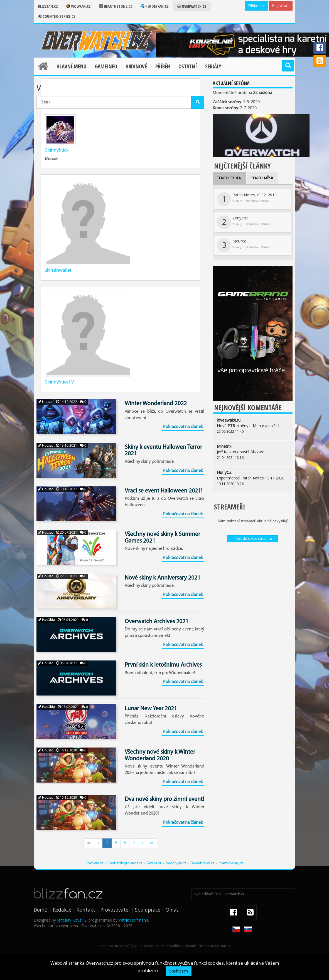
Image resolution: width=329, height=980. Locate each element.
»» (152, 843)
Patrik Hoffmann (133, 920)
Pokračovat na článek (183, 427)
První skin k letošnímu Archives (163, 665)
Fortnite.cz (94, 863)
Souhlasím (179, 971)
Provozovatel (115, 910)
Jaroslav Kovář (70, 920)
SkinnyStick (57, 150)
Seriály (213, 66)
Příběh (163, 66)
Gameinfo (106, 66)
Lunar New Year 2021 (151, 709)
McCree (243, 245)
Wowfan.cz (78, 6)
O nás (172, 910)
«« (89, 843)
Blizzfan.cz (48, 6)
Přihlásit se (256, 6)
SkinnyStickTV (60, 382)
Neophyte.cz (176, 863)
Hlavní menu (72, 66)
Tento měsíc (262, 178)
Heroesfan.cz (155, 6)
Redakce (62, 910)
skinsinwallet (58, 270)
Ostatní (188, 66)
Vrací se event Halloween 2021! (164, 491)
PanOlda (46, 620)
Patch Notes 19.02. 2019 (247, 199)
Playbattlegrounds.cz (125, 863)
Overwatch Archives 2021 (157, 622)
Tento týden (229, 178)
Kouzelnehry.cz (231, 863)
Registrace (281, 6)
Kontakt (86, 910)
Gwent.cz (154, 863)
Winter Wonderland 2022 (156, 404)
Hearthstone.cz (116, 6)
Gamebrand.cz (202, 863)
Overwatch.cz (192, 6)
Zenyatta (243, 222)
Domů (41, 910)
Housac (46, 402)
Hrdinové (136, 66)
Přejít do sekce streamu (253, 539)
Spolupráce (148, 910)
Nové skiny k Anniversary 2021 (163, 578)
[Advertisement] (253, 583)
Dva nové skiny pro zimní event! (164, 799)
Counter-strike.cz (57, 16)
